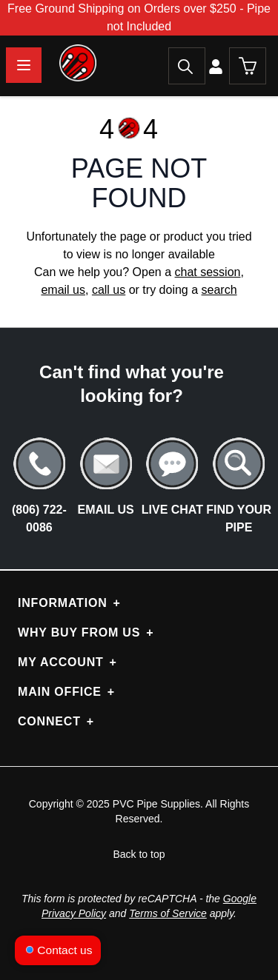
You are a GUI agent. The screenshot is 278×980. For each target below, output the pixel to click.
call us (109, 290)
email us (63, 290)
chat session (208, 272)
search (219, 290)
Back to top (139, 854)
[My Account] (217, 66)
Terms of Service (168, 913)
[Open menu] (24, 65)
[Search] (187, 66)
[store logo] (48, 63)
